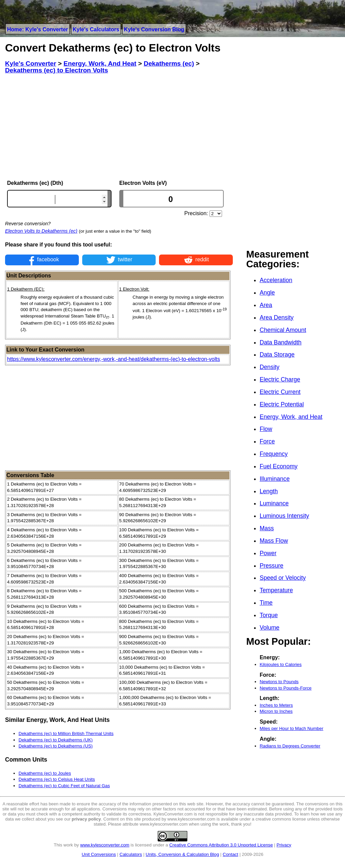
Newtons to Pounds (279, 682)
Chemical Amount (283, 330)
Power (268, 553)
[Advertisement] (119, 127)
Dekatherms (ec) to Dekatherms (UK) (56, 740)
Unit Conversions (99, 854)
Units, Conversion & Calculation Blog (182, 854)
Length (269, 491)
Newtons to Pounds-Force (286, 688)
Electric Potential (282, 404)
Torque (269, 615)
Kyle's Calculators (96, 29)
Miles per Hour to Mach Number (292, 728)
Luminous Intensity (285, 516)
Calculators (131, 854)
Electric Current (280, 392)
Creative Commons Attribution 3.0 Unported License (221, 845)
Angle (267, 293)
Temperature (276, 590)
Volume (270, 628)
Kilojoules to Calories (281, 664)
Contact (230, 854)
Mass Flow (274, 541)
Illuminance (275, 479)
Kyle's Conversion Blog (154, 29)
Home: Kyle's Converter (38, 29)
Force (267, 441)
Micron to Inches (276, 711)
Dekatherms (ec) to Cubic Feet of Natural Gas (64, 786)
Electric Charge (280, 379)
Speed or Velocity (283, 578)
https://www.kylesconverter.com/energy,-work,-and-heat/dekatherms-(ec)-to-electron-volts (114, 359)
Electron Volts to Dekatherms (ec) (41, 231)
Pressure (272, 566)
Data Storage (277, 355)
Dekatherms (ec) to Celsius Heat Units (57, 779)
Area (266, 305)
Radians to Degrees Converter (290, 746)
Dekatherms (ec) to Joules (45, 773)
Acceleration (276, 280)
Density (270, 367)
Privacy (284, 845)
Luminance (274, 503)
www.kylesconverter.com (105, 845)
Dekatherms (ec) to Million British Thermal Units (66, 733)
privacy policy (86, 819)
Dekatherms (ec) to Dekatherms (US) (56, 746)
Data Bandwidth (281, 342)
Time (266, 603)
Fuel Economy (279, 466)
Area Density (277, 318)
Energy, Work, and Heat (291, 417)
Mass (267, 528)
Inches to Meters (276, 705)
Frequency (274, 454)
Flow (266, 429)
